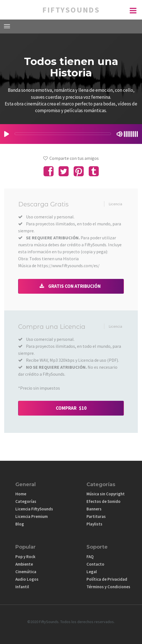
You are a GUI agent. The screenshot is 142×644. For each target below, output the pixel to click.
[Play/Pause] (7, 134)
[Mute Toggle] (120, 134)
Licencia (115, 204)
